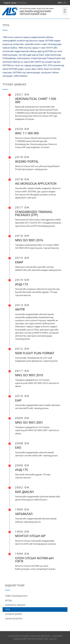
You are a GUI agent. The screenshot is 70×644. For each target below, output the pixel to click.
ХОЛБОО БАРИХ (14, 614)
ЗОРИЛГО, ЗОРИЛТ (15, 605)
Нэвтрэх (23, 3)
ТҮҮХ (8, 609)
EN (65, 3)
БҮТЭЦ (8, 600)
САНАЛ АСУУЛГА (14, 619)
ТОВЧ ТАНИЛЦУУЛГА (16, 596)
